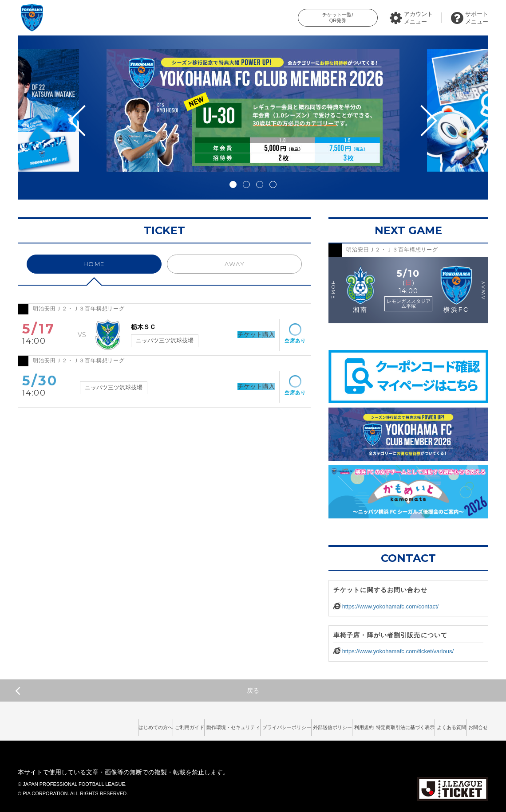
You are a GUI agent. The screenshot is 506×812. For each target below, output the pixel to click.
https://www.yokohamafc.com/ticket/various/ (398, 651)
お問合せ (473, 725)
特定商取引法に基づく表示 (376, 725)
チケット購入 (243, 334)
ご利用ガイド (97, 725)
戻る (137, 690)
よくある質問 (435, 725)
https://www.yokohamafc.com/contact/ (390, 606)
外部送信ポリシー (279, 725)
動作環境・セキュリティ (154, 725)
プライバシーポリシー (221, 725)
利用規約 (322, 725)
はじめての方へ (51, 725)
